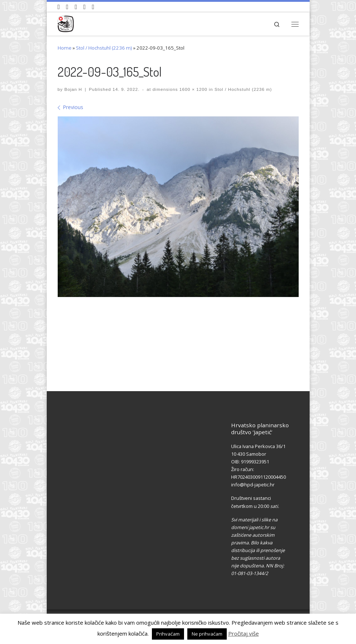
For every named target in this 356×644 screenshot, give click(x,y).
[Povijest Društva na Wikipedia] (85, 7)
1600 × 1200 (193, 89)
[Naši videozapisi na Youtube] (59, 7)
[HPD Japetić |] (66, 23)
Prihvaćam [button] (168, 634)
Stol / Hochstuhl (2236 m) (104, 48)
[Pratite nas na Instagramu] (76, 7)
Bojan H (73, 89)
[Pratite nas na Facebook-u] (67, 7)
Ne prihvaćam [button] (207, 634)
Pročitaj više (244, 633)
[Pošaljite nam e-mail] (93, 7)
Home (65, 48)
